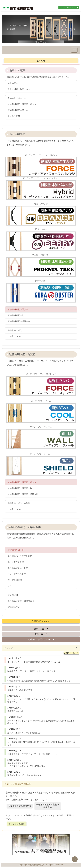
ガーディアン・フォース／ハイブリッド (41, 189)
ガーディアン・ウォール (41, 437)
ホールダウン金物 (16, 562)
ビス (10, 586)
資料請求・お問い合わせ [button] (41, 639)
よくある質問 (14, 116)
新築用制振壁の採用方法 (19, 321)
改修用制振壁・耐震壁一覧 (20, 488)
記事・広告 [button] (41, 629)
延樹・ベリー (41, 240)
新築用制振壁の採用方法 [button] (20, 806)
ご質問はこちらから (41, 621)
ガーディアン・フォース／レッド (41, 385)
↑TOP (75, 859)
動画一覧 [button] (41, 634)
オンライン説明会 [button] (17, 824)
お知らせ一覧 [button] (71, 653)
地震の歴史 (13, 83)
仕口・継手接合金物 (17, 574)
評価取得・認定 (15, 330)
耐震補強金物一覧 (16, 550)
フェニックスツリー (41, 266)
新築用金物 (13, 595)
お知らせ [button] (41, 61)
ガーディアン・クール (41, 412)
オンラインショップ (69, 7)
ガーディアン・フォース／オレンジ (41, 165)
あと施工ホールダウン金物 (20, 556)
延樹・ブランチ (41, 214)
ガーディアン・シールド (41, 465)
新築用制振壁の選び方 (18, 110)
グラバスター (41, 292)
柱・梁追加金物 (15, 580)
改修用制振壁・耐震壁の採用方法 (23, 494)
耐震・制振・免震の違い (19, 89)
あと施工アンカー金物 (18, 568)
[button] (8, 29)
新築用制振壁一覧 (16, 315)
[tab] (41, 648)
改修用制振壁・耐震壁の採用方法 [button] (48, 806)
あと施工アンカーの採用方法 (21, 601)
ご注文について (15, 336)
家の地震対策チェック (18, 98)
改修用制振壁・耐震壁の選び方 (22, 104)
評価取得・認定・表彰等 (19, 503)
